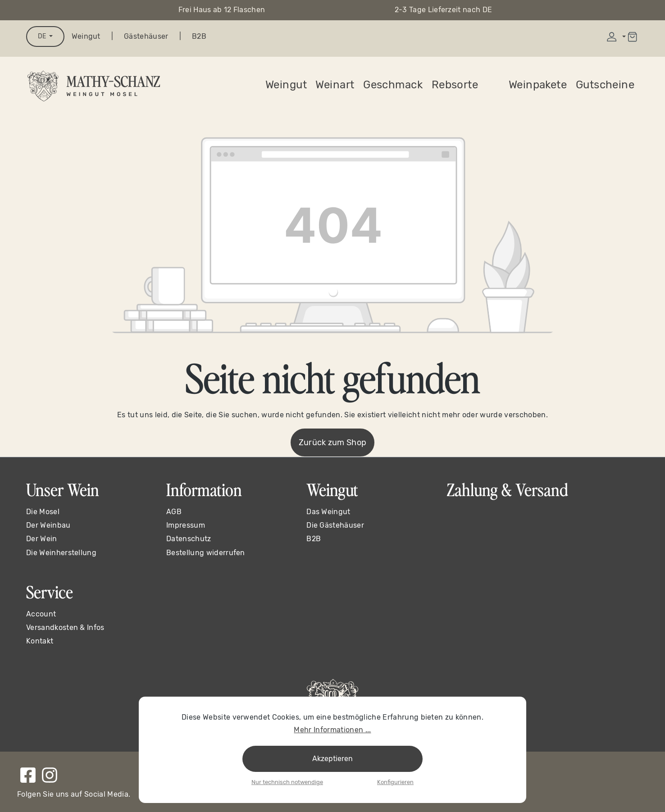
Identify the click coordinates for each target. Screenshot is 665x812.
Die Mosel (43, 512)
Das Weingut (328, 512)
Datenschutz (189, 539)
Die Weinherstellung (61, 553)
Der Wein (42, 539)
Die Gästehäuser (335, 525)
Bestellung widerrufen (206, 553)
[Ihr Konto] (615, 37)
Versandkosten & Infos (65, 627)
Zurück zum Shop (333, 442)
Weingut (86, 36)
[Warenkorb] (632, 37)
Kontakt (40, 641)
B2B (199, 36)
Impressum (186, 525)
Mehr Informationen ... (332, 730)
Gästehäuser (146, 36)
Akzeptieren (332, 759)
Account (41, 614)
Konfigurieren (395, 782)
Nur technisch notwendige (287, 782)
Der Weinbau (48, 525)
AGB (174, 512)
